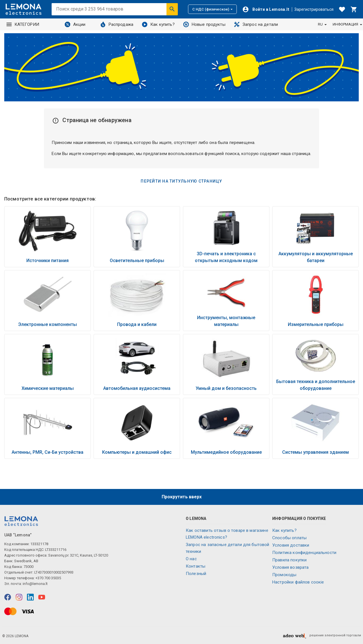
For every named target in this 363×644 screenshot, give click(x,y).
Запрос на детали (256, 24)
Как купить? (158, 24)
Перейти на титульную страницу (181, 181)
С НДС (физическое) (212, 9)
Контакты (196, 566)
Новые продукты (204, 24)
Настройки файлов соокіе (298, 582)
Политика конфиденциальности (304, 553)
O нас (191, 559)
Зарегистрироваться (314, 9)
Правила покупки (289, 560)
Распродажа (117, 24)
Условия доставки (291, 545)
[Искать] (172, 9)
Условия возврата (290, 567)
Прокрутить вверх (182, 497)
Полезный (196, 574)
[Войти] (266, 9)
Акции (75, 24)
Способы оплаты (289, 538)
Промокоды (284, 575)
